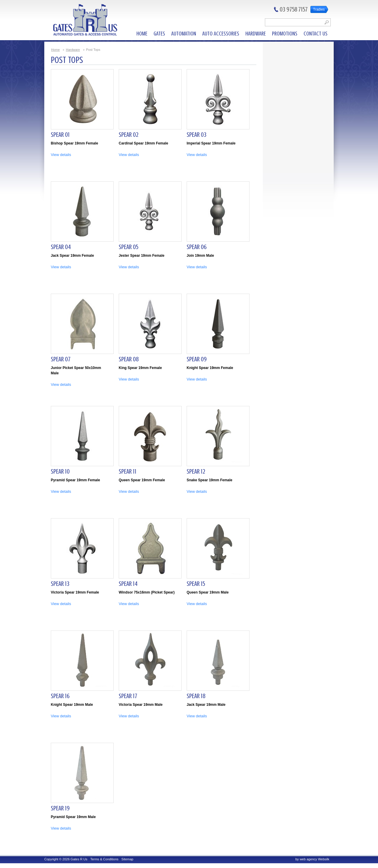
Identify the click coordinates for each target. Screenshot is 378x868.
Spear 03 (197, 135)
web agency (308, 859)
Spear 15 (196, 584)
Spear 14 (128, 584)
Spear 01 (60, 135)
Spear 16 (60, 696)
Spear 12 (196, 471)
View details (61, 155)
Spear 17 (128, 696)
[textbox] (298, 22)
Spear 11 (128, 471)
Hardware (73, 50)
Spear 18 (196, 696)
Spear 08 (129, 359)
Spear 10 (60, 471)
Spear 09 (197, 359)
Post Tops (93, 50)
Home (55, 50)
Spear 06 (197, 247)
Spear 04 (61, 247)
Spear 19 (60, 808)
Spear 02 (129, 135)
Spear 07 (61, 359)
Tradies (319, 9)
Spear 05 (128, 247)
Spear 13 (60, 584)
